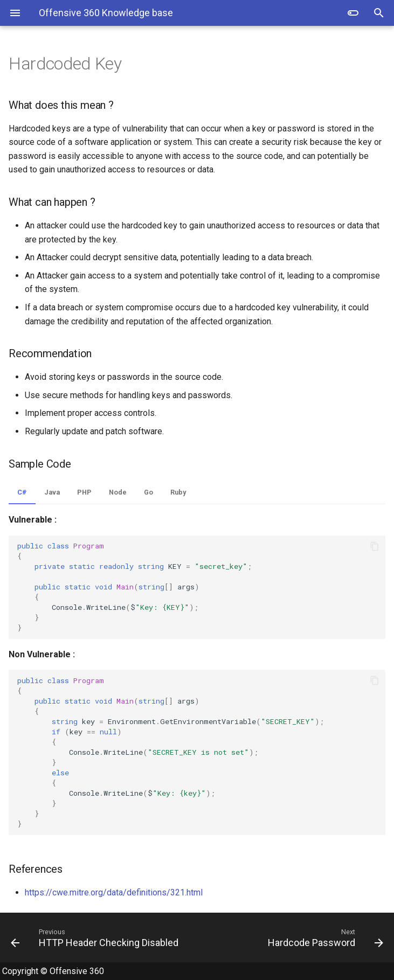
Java (52, 492)
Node (118, 492)
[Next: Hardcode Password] (295, 937)
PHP (84, 492)
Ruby (178, 492)
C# (22, 492)
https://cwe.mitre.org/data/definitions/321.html (114, 892)
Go (148, 492)
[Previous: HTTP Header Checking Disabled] (100, 937)
